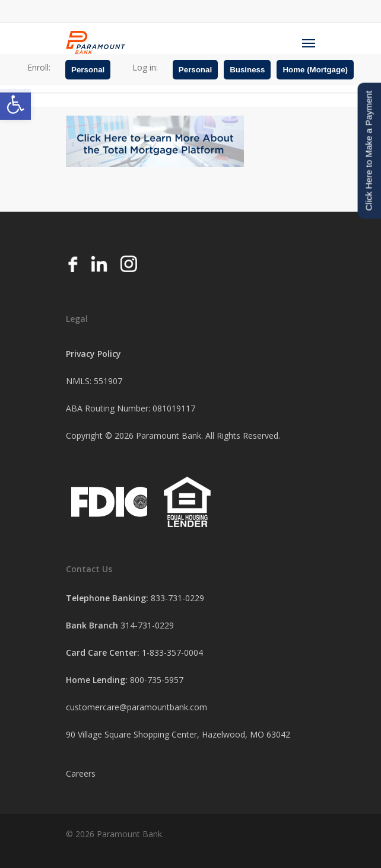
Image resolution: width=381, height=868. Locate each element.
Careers (81, 773)
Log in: (145, 67)
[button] (15, 104)
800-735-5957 (157, 680)
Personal (88, 70)
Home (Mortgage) (315, 70)
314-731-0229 (147, 625)
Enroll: (39, 67)
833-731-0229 (177, 598)
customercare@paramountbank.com (136, 707)
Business (247, 70)
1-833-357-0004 (172, 652)
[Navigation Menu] (309, 43)
